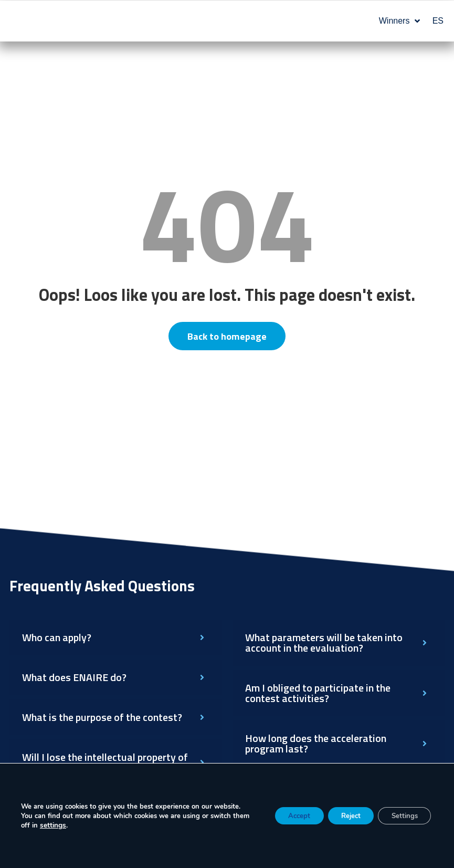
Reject (341, 816)
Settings (401, 816)
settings (71, 825)
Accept (283, 816)
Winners (400, 21)
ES (438, 21)
